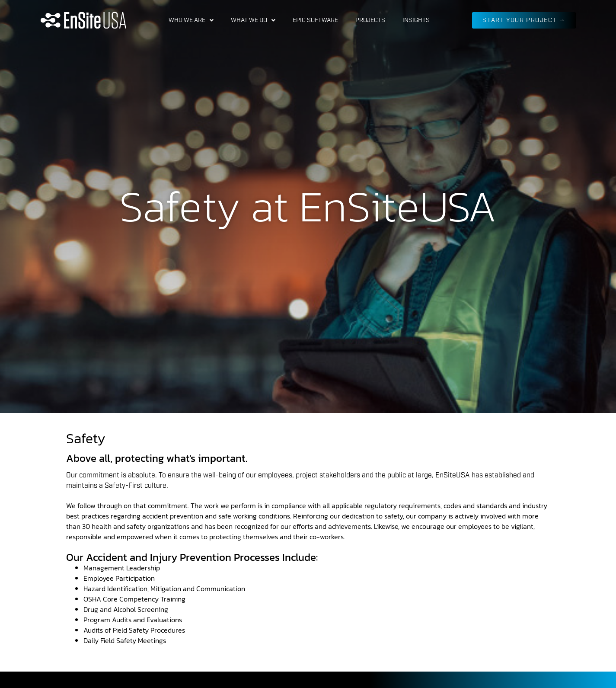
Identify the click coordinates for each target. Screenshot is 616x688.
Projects (370, 20)
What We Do (253, 20)
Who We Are (191, 20)
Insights (416, 20)
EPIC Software (315, 20)
